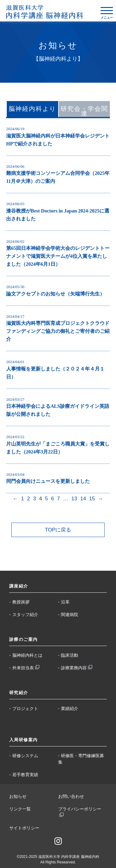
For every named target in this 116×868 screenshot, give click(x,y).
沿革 (65, 602)
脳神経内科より (32, 109)
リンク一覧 (20, 809)
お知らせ (18, 796)
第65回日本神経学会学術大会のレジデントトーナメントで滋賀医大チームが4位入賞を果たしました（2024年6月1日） (58, 256)
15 (92, 499)
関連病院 (70, 614)
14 (83, 499)
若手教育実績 (25, 775)
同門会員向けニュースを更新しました (48, 481)
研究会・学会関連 (84, 111)
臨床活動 (70, 655)
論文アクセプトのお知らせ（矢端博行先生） (55, 294)
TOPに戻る (58, 530)
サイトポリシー (24, 828)
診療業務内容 (74, 668)
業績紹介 (70, 708)
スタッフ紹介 (25, 614)
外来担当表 (23, 668)
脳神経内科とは (27, 655)
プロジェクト (25, 708)
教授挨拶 (21, 602)
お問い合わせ (71, 796)
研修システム (25, 756)
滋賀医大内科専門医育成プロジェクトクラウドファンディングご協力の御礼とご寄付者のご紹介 (58, 331)
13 (74, 499)
